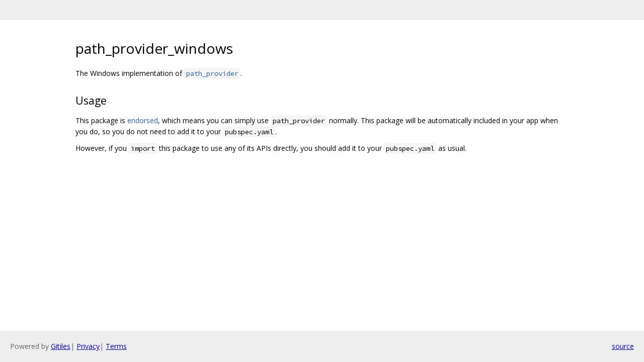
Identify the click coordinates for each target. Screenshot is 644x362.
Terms (116, 346)
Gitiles (61, 346)
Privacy (88, 346)
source (623, 346)
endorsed (143, 120)
